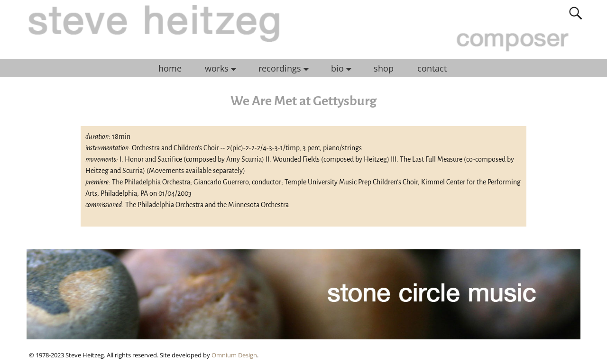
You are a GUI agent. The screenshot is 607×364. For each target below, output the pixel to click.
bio (344, 68)
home (170, 68)
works (223, 68)
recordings (286, 68)
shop (384, 68)
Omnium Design (234, 355)
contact (432, 68)
